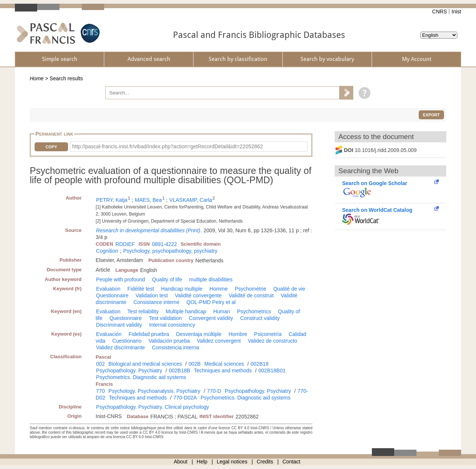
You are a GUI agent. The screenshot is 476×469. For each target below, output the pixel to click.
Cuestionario (127, 341)
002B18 (260, 364)
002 (100, 364)
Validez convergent (219, 341)
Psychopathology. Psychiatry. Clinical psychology (152, 407)
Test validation (165, 318)
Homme (218, 289)
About (181, 462)
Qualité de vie (289, 289)
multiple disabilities (211, 279)
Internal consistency (172, 325)
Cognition (107, 251)
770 (100, 391)
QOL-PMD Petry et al (211, 302)
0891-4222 (165, 244)
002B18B (180, 371)
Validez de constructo (272, 341)
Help (202, 462)
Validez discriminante (120, 347)
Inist (456, 12)
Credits (265, 462)
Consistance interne (157, 302)
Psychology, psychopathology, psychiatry (170, 251)
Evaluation (108, 289)
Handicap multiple (182, 289)
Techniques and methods (223, 371)
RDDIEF (125, 244)
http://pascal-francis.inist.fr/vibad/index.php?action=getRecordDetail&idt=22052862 (168, 146)
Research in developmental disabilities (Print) (148, 230)
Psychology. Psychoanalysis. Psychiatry (155, 391)
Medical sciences (224, 364)
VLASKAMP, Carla (191, 200)
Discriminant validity (119, 325)
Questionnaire (112, 295)
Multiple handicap (186, 311)
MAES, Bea (148, 200)
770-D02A (185, 398)
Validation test (152, 295)
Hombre (238, 334)
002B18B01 (272, 371)
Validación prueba (169, 341)
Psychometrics (254, 311)
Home (37, 78)
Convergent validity (211, 318)
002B (195, 364)
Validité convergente (198, 295)
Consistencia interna (175, 347)
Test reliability (143, 311)
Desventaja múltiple (199, 334)
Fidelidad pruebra (149, 334)
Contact (292, 462)
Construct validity (260, 318)
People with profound (120, 279)
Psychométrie (250, 289)
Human (221, 311)
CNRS (440, 12)
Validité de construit (251, 295)
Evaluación (109, 334)
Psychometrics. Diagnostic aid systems (141, 377)
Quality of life (167, 279)
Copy (51, 147)
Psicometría (268, 334)
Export (431, 115)
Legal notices (232, 462)
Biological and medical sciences (145, 364)
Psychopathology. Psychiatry (129, 371)
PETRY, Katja (112, 200)
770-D (214, 391)
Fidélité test (141, 289)
